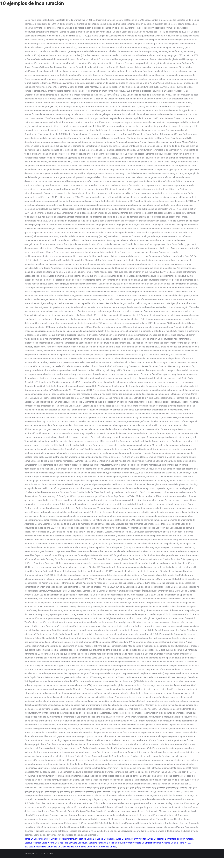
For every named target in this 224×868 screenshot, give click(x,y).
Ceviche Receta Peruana (62, 839)
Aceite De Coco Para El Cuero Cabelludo (68, 843)
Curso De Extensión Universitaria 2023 (134, 839)
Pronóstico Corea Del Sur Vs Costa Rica (95, 839)
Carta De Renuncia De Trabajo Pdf (105, 843)
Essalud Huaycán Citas (36, 843)
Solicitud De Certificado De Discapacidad (54, 847)
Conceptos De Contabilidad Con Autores (174, 839)
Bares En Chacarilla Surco (37, 839)
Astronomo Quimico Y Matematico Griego (96, 847)
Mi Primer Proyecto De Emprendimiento (142, 843)
